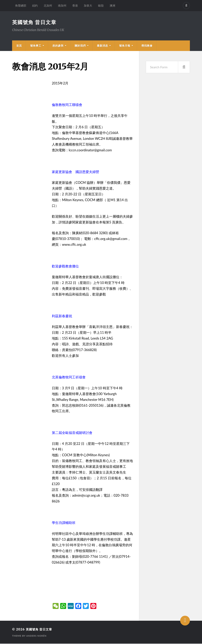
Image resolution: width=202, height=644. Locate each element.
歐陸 (101, 5)
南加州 (62, 5)
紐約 (35, 5)
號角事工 (36, 46)
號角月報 (125, 46)
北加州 (48, 5)
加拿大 (88, 5)
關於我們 (80, 46)
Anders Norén (37, 636)
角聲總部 (21, 5)
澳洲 (112, 5)
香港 (75, 5)
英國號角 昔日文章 (35, 22)
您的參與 (58, 46)
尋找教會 (147, 46)
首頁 (19, 46)
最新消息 (102, 46)
